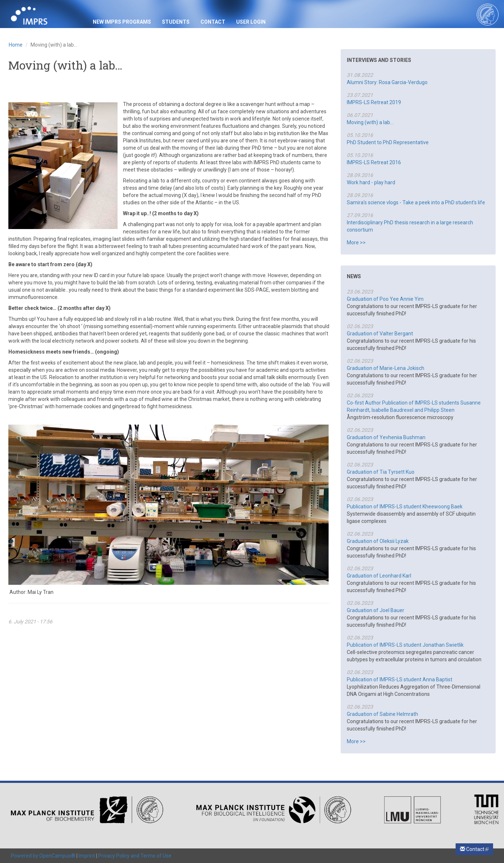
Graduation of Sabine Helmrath (382, 714)
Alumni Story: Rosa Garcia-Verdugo (387, 82)
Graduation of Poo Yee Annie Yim (385, 299)
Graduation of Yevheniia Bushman (386, 437)
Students (176, 22)
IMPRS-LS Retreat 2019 (374, 102)
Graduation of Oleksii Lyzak (378, 541)
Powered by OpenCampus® (43, 856)
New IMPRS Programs (122, 22)
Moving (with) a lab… (370, 122)
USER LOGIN (251, 22)
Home (16, 45)
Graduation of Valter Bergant (380, 334)
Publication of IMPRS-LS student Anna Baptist (400, 679)
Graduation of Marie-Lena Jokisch (386, 368)
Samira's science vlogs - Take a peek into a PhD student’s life (416, 202)
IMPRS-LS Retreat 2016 (374, 162)
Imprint (87, 856)
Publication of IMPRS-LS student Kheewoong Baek (405, 507)
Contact (213, 22)
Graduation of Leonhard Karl (379, 576)
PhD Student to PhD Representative (388, 142)
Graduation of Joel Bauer (376, 610)
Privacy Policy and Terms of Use (135, 856)
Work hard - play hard (371, 182)
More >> (356, 243)
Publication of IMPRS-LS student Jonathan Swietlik (405, 645)
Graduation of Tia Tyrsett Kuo (381, 472)
